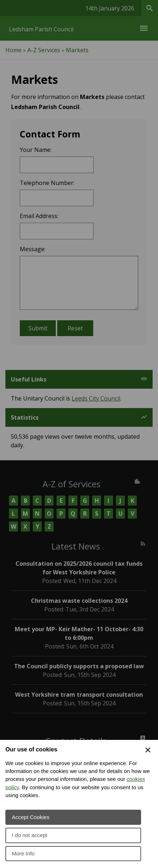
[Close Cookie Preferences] (148, 750)
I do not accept (30, 835)
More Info (23, 853)
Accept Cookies (31, 817)
